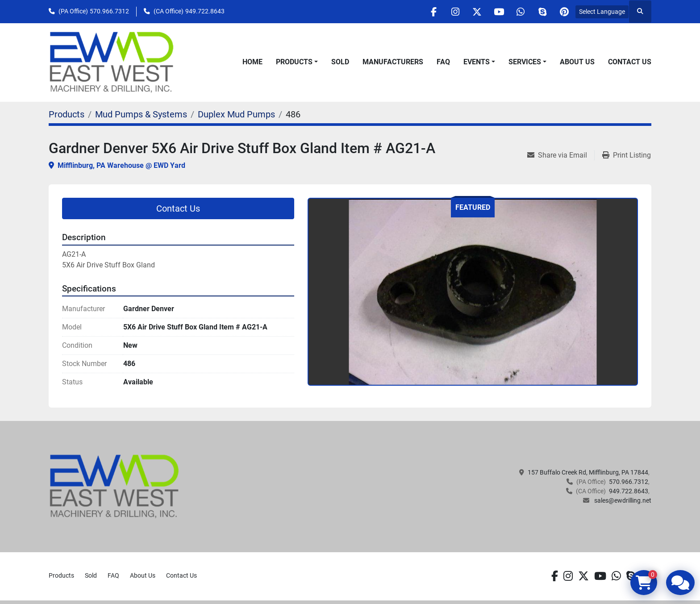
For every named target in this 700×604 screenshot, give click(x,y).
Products (294, 62)
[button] (297, 62)
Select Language (602, 12)
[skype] (541, 12)
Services (525, 62)
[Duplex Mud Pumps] (236, 114)
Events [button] (477, 62)
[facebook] (427, 12)
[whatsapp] (518, 12)
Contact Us (630, 62)
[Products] (67, 114)
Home (252, 62)
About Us (577, 62)
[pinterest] (564, 12)
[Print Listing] (627, 155)
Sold (340, 62)
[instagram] (450, 12)
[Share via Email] (561, 155)
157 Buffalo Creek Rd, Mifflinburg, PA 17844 (588, 472)
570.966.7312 (109, 11)
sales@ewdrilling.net (622, 500)
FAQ (443, 62)
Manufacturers (393, 62)
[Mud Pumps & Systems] (141, 114)
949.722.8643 (205, 11)
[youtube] (496, 12)
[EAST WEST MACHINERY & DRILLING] (115, 486)
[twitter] (473, 12)
